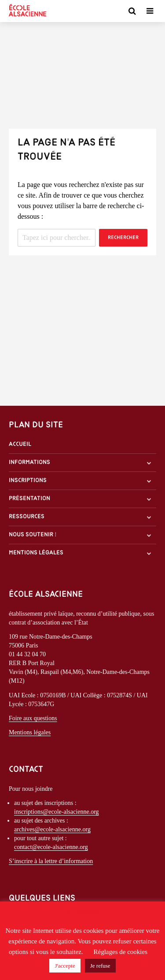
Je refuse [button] (100, 966)
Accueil (20, 444)
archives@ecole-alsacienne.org (52, 829)
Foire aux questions (33, 718)
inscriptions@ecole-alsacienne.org (57, 812)
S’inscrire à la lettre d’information (51, 861)
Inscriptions (28, 481)
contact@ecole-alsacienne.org (51, 847)
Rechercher (123, 238)
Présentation (29, 499)
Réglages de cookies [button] (121, 952)
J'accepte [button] (65, 966)
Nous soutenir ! (33, 535)
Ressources (27, 517)
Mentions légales (36, 553)
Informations (29, 462)
